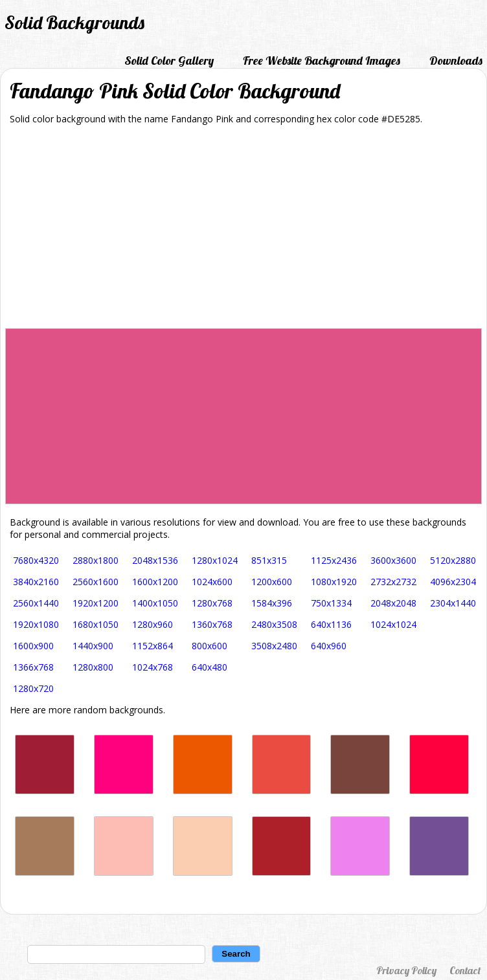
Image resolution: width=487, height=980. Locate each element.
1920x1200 (96, 603)
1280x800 (93, 667)
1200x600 (272, 582)
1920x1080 (36, 624)
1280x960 (153, 624)
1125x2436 (334, 560)
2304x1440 (453, 603)
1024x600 (212, 582)
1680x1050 (96, 624)
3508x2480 (274, 646)
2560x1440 (36, 603)
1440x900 (93, 646)
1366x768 (33, 667)
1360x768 (212, 624)
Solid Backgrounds (74, 22)
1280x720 (33, 688)
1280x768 (212, 603)
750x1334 (331, 603)
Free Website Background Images (322, 61)
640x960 (329, 646)
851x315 (269, 560)
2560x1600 (96, 582)
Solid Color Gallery (169, 61)
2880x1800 (96, 560)
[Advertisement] (243, 231)
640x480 (210, 667)
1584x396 (272, 603)
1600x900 (33, 646)
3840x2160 (36, 582)
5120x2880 (453, 560)
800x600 (210, 646)
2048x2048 (393, 603)
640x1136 (331, 624)
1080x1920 (334, 582)
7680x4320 (36, 560)
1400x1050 (155, 603)
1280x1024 (215, 560)
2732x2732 (393, 582)
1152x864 (153, 646)
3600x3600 (393, 560)
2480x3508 (274, 624)
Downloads (456, 61)
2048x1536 (155, 560)
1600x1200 (155, 582)
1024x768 (153, 667)
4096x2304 (453, 582)
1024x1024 (393, 624)
